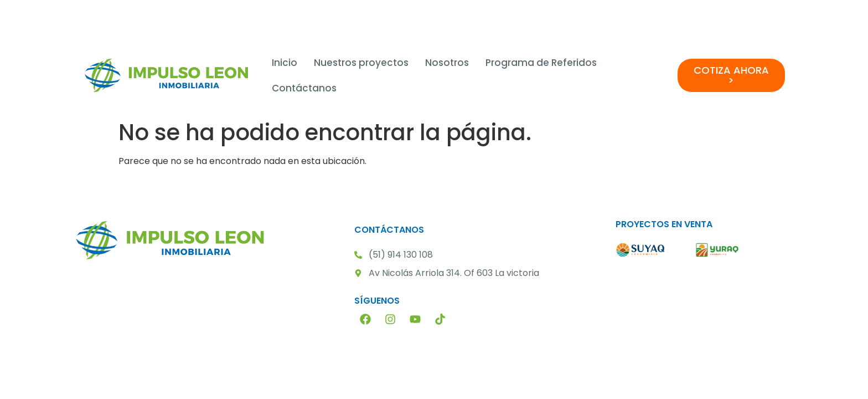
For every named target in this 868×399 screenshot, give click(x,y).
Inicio (285, 63)
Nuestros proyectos (361, 63)
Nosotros (447, 63)
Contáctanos (304, 88)
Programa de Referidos (541, 63)
